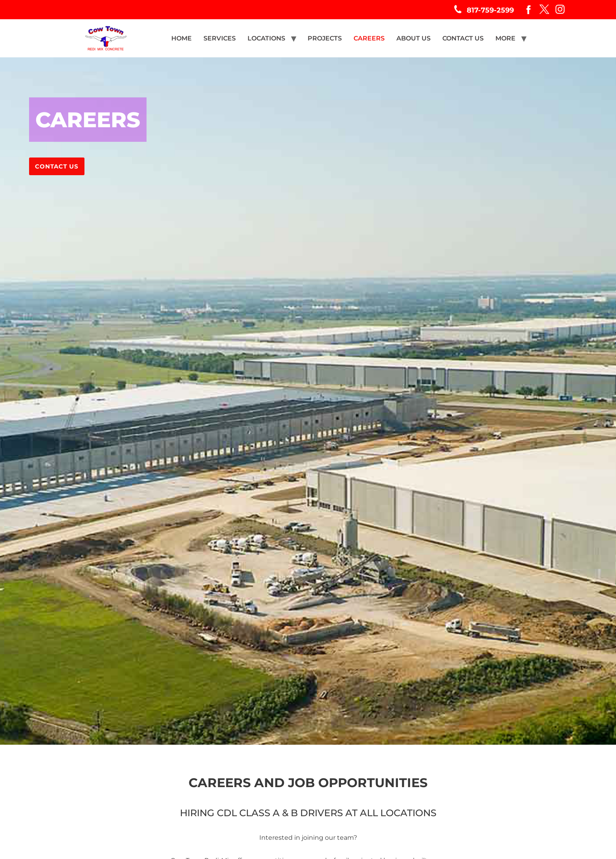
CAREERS (369, 38)
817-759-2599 (490, 10)
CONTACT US (463, 38)
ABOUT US (413, 38)
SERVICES (220, 38)
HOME (181, 38)
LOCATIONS (266, 38)
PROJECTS (325, 38)
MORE (505, 38)
